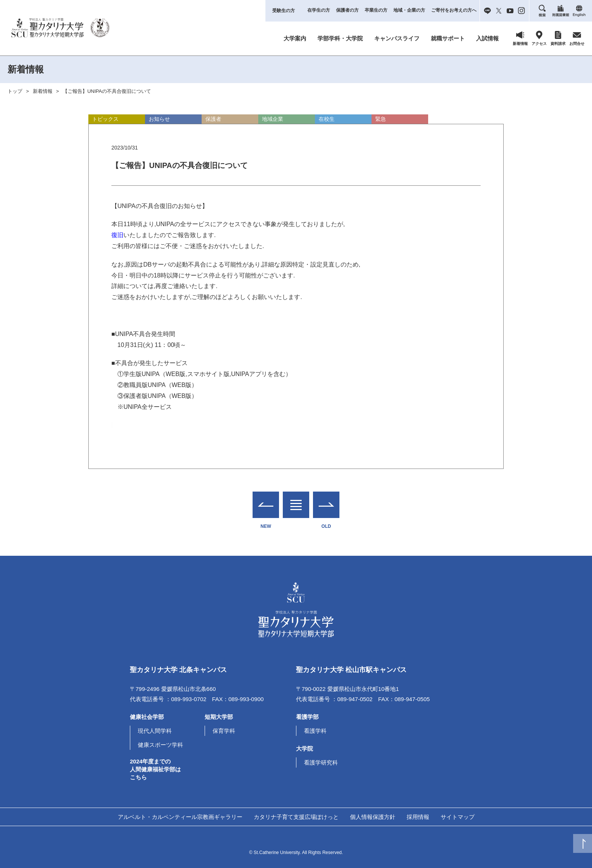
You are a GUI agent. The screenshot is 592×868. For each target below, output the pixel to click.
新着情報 (43, 91)
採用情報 (418, 817)
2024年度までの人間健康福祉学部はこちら (155, 769)
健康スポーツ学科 (160, 745)
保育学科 (224, 731)
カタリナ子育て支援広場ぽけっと (296, 817)
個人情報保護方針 (373, 817)
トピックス (105, 119)
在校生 (327, 119)
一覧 (296, 500)
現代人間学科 (155, 731)
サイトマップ (458, 817)
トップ (15, 91)
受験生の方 (284, 11)
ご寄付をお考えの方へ (454, 10)
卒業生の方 (376, 10)
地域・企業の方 (409, 10)
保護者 (213, 119)
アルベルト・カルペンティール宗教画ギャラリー (180, 817)
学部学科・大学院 (340, 38)
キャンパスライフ (397, 38)
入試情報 (487, 38)
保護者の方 (347, 10)
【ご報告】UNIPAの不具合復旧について (107, 91)
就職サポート (448, 38)
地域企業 (273, 119)
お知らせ (159, 119)
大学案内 (295, 38)
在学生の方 (319, 10)
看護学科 (315, 731)
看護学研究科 (321, 762)
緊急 (381, 119)
